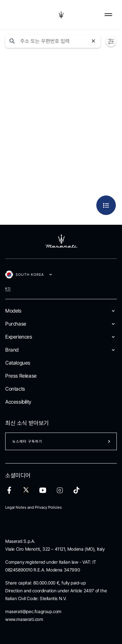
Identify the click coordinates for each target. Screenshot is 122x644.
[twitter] (26, 490)
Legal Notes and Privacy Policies (34, 507)
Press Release (21, 376)
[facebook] (9, 490)
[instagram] (60, 490)
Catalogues (18, 363)
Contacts (15, 389)
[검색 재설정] (94, 41)
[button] (111, 42)
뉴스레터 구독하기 (27, 442)
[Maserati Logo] (61, 15)
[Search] (57, 41)
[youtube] (43, 490)
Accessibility (18, 402)
